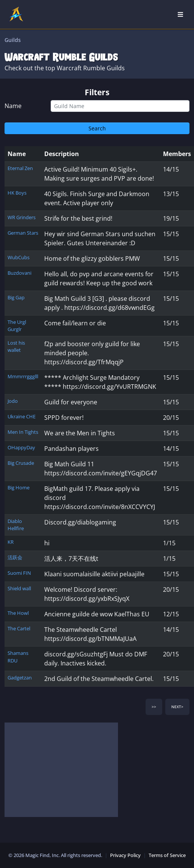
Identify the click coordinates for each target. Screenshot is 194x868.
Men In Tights (23, 432)
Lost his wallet (16, 346)
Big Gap (16, 297)
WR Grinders (22, 217)
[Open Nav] (180, 14)
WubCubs (19, 257)
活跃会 (15, 557)
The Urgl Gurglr (17, 326)
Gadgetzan (20, 678)
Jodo (13, 401)
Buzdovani (19, 273)
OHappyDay (21, 447)
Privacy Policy (125, 855)
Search (97, 128)
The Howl (18, 613)
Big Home (19, 487)
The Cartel (19, 628)
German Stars (23, 233)
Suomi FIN (19, 573)
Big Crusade (21, 463)
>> (154, 707)
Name (13, 106)
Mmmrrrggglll (23, 376)
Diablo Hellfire (16, 525)
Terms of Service (167, 855)
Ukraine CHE (22, 416)
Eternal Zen (20, 168)
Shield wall (19, 588)
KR (11, 542)
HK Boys (17, 193)
